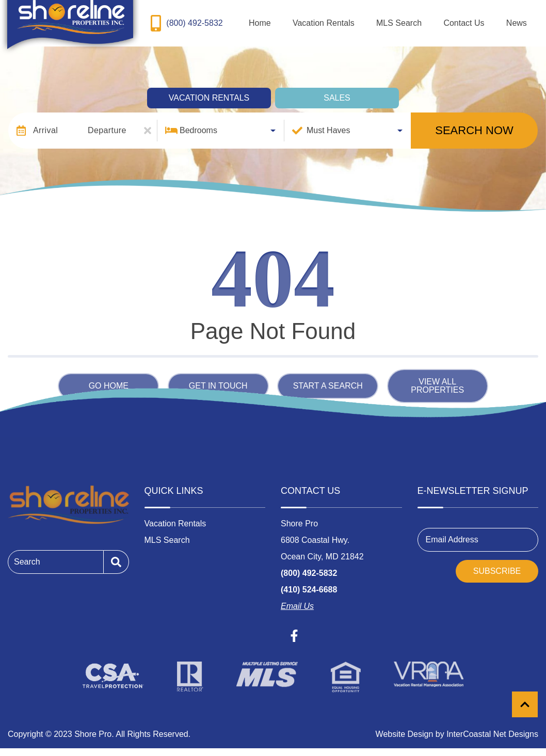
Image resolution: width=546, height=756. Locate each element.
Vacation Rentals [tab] (209, 91)
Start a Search (328, 379)
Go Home (109, 379)
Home (321, 19)
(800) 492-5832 (309, 566)
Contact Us (484, 19)
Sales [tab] (337, 91)
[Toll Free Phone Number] (185, 20)
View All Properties (437, 379)
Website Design (405, 727)
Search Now (474, 123)
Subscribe (497, 564)
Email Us (297, 599)
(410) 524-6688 (309, 582)
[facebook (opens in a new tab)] (294, 629)
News (523, 19)
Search (27, 554)
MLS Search (433, 19)
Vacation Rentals (371, 19)
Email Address (452, 532)
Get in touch (218, 379)
